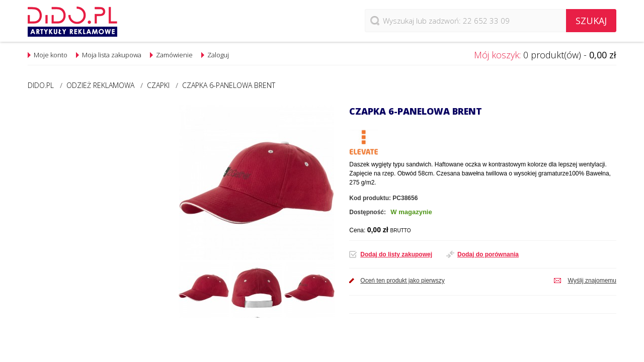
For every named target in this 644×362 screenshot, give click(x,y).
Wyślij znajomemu (592, 281)
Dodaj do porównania (488, 254)
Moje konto (51, 55)
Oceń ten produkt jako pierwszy (402, 281)
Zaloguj (218, 55)
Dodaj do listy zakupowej (396, 254)
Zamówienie (174, 55)
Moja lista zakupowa (112, 55)
